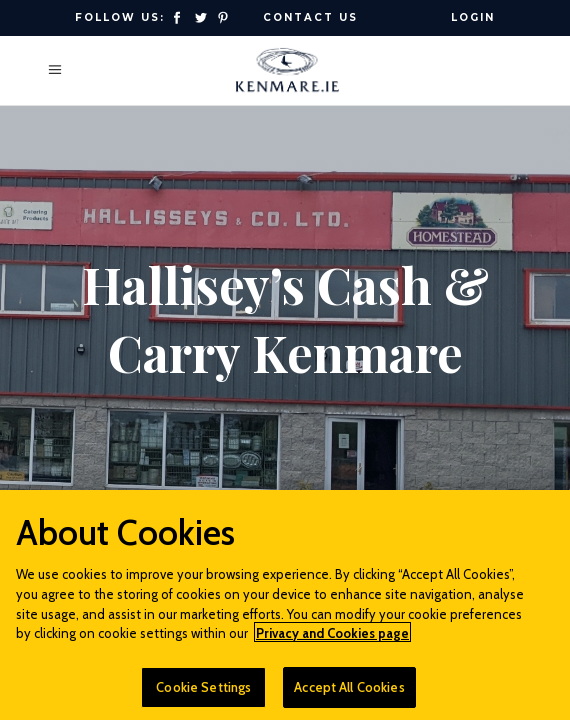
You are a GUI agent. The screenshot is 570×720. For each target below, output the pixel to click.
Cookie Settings (203, 693)
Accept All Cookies (349, 693)
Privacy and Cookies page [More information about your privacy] (332, 639)
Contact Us (310, 17)
